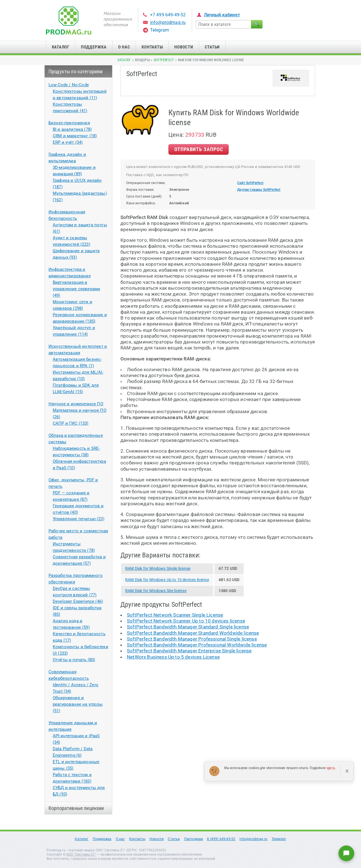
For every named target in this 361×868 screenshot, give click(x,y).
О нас (124, 47)
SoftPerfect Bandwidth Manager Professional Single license (192, 639)
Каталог (61, 47)
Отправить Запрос (199, 149)
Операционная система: (146, 183)
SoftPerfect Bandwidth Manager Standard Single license (188, 627)
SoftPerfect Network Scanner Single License (175, 615)
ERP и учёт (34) (68, 142)
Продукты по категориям (76, 71)
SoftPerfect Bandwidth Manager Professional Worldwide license (197, 645)
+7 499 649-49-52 (168, 15)
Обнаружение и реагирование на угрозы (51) (78, 704)
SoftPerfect (164, 60)
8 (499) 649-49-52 (221, 839)
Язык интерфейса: (141, 203)
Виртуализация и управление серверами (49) (76, 289)
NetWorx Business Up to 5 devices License (173, 657)
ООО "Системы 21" (81, 854)
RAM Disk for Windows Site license (156, 591)
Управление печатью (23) (79, 519)
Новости (184, 47)
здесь (331, 768)
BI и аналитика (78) (72, 129)
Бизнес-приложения (69, 123)
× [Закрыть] (347, 771)
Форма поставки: (140, 190)
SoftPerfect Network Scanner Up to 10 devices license (186, 621)
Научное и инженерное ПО (76, 404)
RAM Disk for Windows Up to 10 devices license (167, 580)
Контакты (152, 47)
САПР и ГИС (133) (71, 423)
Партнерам (194, 839)
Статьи (212, 47)
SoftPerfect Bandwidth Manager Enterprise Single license (189, 651)
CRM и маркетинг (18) (75, 136)
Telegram (159, 30)
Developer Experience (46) (78, 601)
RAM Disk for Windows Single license (158, 568)
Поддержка (94, 47)
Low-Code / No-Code (69, 85)
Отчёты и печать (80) (74, 660)
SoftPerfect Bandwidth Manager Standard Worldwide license (193, 633)
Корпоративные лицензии (76, 808)
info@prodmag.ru (168, 22)
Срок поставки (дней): (144, 196)
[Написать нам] (346, 853)
